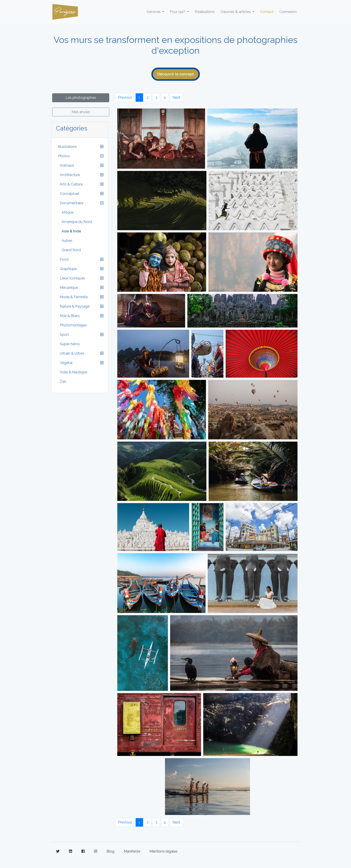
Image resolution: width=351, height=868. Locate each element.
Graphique (68, 269)
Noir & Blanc (70, 316)
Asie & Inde (71, 231)
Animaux (67, 165)
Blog (110, 851)
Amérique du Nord (77, 222)
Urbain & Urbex (72, 353)
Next (176, 97)
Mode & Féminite (74, 297)
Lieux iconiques (72, 278)
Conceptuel (69, 194)
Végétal (66, 363)
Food (64, 259)
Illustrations (67, 147)
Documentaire (72, 203)
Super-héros (70, 344)
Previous (125, 97)
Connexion (288, 12)
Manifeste (132, 851)
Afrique (67, 212)
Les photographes (81, 98)
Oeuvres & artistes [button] (236, 12)
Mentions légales (164, 851)
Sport (64, 335)
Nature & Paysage (75, 306)
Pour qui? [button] (178, 12)
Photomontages (73, 325)
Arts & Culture (71, 184)
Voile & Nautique (73, 372)
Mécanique (69, 288)
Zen (63, 382)
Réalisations (205, 12)
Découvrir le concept (176, 74)
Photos (64, 156)
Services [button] (154, 12)
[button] (102, 147)
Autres (67, 241)
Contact (267, 12)
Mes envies (81, 112)
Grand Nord (71, 250)
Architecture (70, 175)
